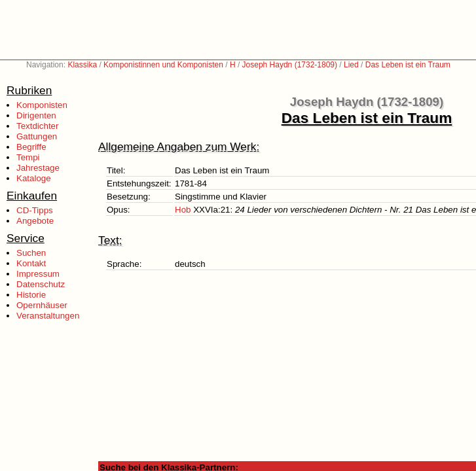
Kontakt (31, 263)
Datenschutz (41, 284)
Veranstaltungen (48, 316)
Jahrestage (38, 168)
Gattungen (37, 136)
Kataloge (34, 178)
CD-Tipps (35, 210)
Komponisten (42, 105)
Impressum (38, 274)
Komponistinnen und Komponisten (163, 65)
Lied (351, 65)
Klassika (82, 65)
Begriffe (31, 147)
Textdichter (37, 126)
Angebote (35, 221)
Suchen (31, 253)
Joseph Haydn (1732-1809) (290, 65)
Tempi (28, 157)
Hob (183, 210)
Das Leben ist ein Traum (408, 65)
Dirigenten (36, 115)
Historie (31, 295)
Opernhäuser (42, 305)
